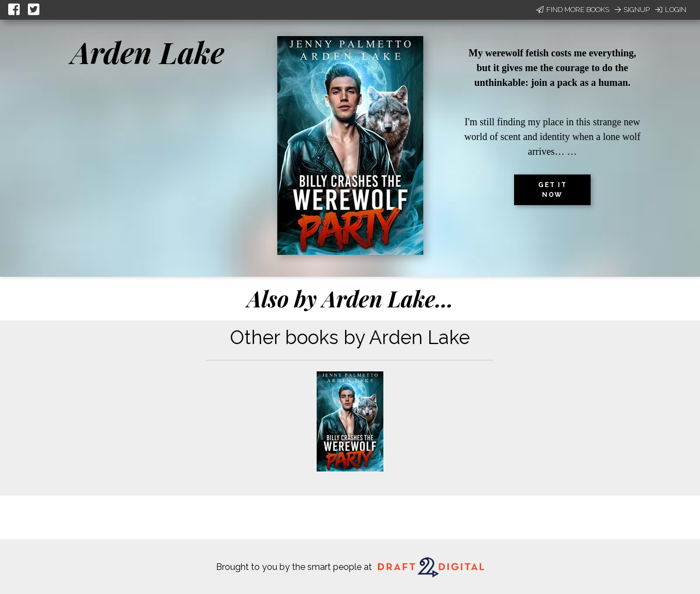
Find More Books (573, 10)
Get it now (552, 190)
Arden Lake (148, 52)
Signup (632, 10)
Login (671, 10)
